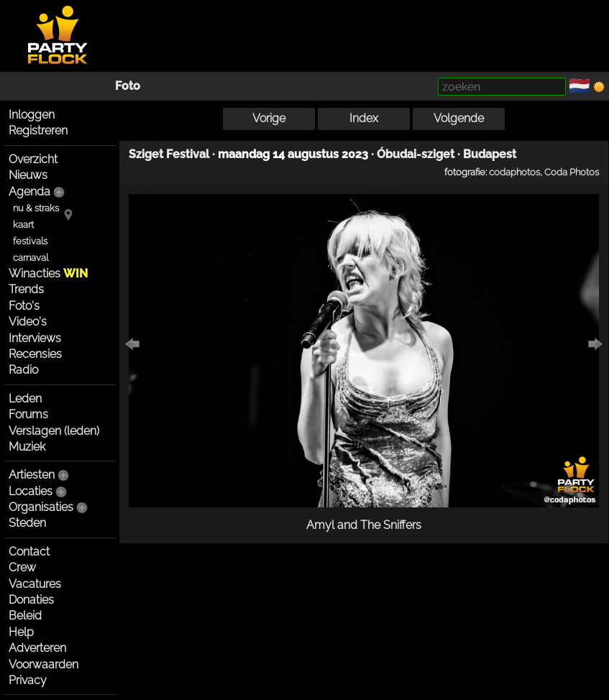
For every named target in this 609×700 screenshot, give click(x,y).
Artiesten (32, 475)
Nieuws (28, 175)
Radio (23, 370)
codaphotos (514, 172)
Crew (22, 567)
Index (364, 118)
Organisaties (41, 507)
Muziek (27, 447)
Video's (28, 322)
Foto (128, 86)
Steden (27, 523)
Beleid (25, 616)
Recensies (35, 354)
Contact (29, 552)
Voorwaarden (43, 664)
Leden (25, 399)
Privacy (28, 680)
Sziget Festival (169, 154)
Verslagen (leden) (54, 431)
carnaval (31, 258)
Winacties (48, 273)
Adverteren (37, 648)
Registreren (38, 130)
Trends (26, 289)
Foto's (24, 306)
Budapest (490, 154)
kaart (23, 225)
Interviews (35, 338)
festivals (30, 241)
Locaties (31, 491)
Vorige (269, 118)
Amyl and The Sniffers (364, 525)
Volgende (459, 118)
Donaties (31, 600)
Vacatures (35, 584)
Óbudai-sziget (416, 154)
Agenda (29, 192)
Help (21, 632)
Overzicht (33, 159)
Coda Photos (572, 172)
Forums (28, 414)
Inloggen (32, 115)
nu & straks (36, 208)
